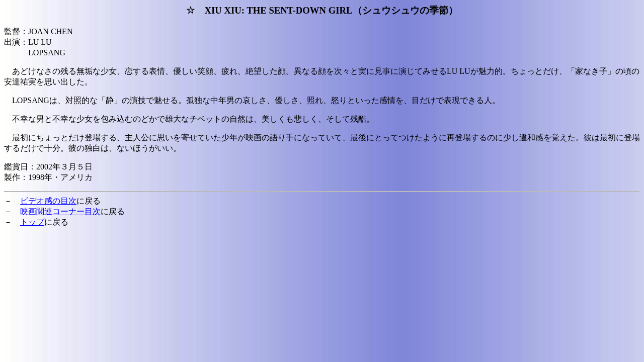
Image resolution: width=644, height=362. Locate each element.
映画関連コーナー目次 (60, 211)
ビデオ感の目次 (48, 201)
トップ (32, 222)
